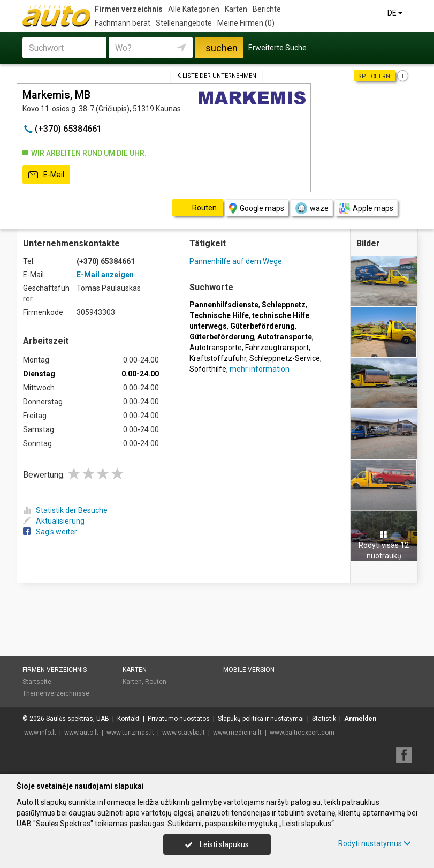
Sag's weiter (50, 532)
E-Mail (46, 175)
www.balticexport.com (302, 733)
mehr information (260, 369)
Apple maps (366, 209)
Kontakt (128, 719)
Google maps (257, 209)
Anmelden (360, 719)
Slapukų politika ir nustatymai (261, 719)
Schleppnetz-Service (285, 358)
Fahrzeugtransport (277, 348)
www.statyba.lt (184, 733)
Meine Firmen (246, 23)
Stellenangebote (184, 23)
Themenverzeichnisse (56, 693)
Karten (236, 9)
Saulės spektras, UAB (78, 719)
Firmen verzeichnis (129, 9)
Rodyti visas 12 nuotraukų (384, 545)
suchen (222, 48)
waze (311, 208)
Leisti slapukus (217, 844)
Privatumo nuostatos (179, 719)
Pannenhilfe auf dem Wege (236, 261)
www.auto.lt (81, 733)
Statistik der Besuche (65, 510)
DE (396, 13)
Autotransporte (216, 348)
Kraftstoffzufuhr (218, 358)
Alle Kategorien (194, 9)
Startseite (37, 682)
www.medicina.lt (237, 733)
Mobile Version (249, 670)
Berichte (267, 9)
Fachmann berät (123, 23)
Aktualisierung (54, 521)
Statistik (324, 719)
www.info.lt (40, 733)
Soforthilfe (208, 369)
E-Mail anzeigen (105, 275)
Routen (156, 682)
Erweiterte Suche (277, 48)
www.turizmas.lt (130, 733)
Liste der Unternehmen (216, 76)
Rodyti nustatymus (375, 843)
